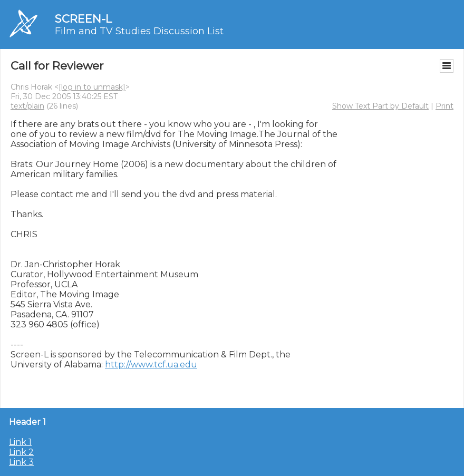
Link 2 (21, 452)
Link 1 (20, 442)
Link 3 (21, 462)
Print (444, 106)
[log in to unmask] (92, 87)
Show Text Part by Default (380, 106)
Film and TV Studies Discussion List (139, 31)
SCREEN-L (83, 19)
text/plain (27, 106)
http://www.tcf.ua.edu (151, 365)
